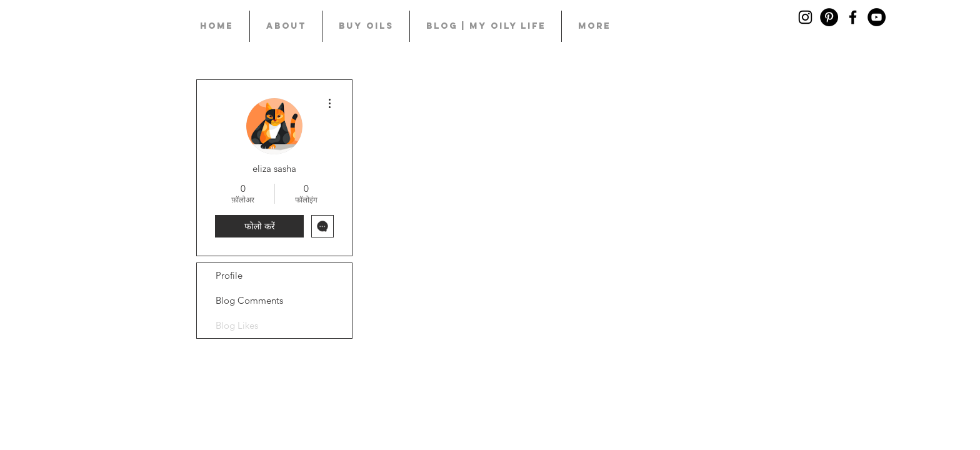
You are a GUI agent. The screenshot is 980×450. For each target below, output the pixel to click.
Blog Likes (237, 325)
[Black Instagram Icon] (805, 17)
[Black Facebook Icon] (853, 17)
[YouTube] (877, 17)
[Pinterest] (829, 17)
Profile (229, 275)
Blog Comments (249, 300)
